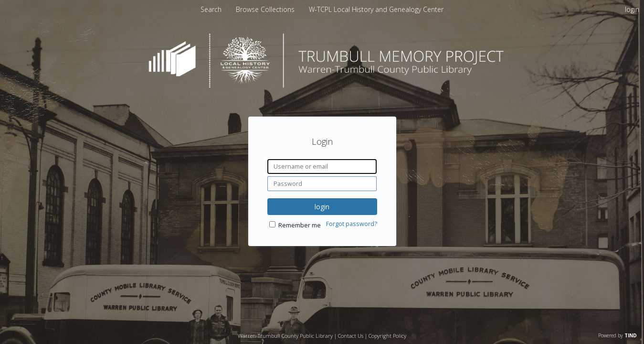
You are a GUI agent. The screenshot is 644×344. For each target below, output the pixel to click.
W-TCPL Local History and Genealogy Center (376, 9)
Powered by (618, 335)
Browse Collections (266, 9)
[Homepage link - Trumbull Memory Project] (322, 85)
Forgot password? (352, 224)
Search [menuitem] (211, 9)
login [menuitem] (632, 9)
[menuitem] (266, 9)
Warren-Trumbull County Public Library (285, 336)
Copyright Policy (387, 336)
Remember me (300, 225)
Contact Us (351, 336)
